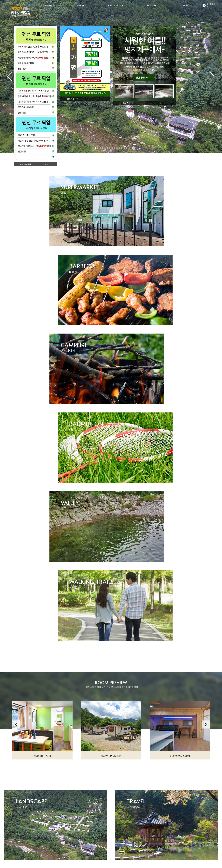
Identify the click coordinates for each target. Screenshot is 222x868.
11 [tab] (117, 148)
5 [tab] (103, 148)
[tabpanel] (111, 77)
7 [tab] (107, 148)
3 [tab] (98, 148)
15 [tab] (127, 148)
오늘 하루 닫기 (25, 164)
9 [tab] (112, 148)
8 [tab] (110, 148)
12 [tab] (119, 148)
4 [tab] (100, 148)
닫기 (47, 164)
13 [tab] (122, 148)
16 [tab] (129, 148)
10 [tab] (115, 148)
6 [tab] (105, 148)
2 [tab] (95, 148)
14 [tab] (124, 148)
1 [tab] (93, 148)
